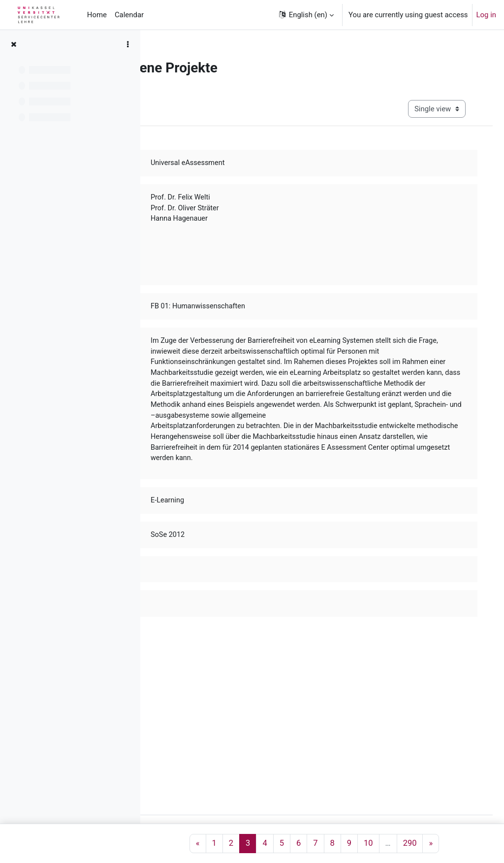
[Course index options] (127, 44)
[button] (306, 15)
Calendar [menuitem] (129, 15)
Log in (486, 15)
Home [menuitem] (97, 15)
